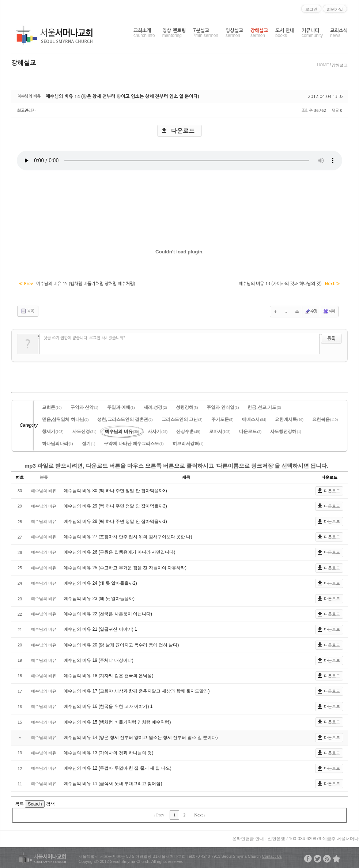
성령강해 (187, 406)
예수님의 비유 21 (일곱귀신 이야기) (99, 628)
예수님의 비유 (122, 430)
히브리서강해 (188, 442)
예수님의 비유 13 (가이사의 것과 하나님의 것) (108, 752)
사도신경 (84, 430)
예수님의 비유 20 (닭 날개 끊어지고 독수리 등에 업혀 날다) (121, 644)
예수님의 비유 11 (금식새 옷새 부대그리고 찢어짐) (113, 782)
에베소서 (254, 418)
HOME (323, 65)
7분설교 (206, 33)
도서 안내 (285, 33)
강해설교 (259, 33)
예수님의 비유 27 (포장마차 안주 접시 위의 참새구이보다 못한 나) (128, 536)
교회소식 (339, 33)
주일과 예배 (121, 406)
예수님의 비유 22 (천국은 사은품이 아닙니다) (108, 613)
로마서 (220, 430)
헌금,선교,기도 (264, 406)
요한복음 (325, 418)
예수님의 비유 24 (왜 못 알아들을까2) (100, 582)
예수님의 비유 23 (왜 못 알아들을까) (99, 597)
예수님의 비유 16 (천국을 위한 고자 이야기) (107, 705)
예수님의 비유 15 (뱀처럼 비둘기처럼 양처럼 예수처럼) (117, 721)
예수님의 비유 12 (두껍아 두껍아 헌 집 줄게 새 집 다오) (118, 767)
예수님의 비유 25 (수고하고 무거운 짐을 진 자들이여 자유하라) (125, 567)
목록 (27, 310)
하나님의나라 (58, 442)
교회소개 (144, 33)
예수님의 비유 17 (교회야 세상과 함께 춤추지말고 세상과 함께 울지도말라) (137, 690)
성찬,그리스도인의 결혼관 (125, 418)
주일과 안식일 (223, 406)
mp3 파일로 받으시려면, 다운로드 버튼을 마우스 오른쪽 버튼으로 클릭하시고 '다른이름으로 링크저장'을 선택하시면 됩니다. (176, 465)
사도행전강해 (286, 430)
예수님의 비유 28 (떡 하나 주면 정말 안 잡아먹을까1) (115, 520)
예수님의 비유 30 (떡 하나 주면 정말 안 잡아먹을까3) (115, 490)
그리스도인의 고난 (182, 418)
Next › (200, 814)
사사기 (158, 430)
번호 (20, 476)
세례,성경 (155, 406)
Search (35, 803)
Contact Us (272, 855)
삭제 (329, 310)
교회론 (52, 406)
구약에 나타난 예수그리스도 (134, 442)
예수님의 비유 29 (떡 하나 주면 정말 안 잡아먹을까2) (115, 505)
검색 (50, 803)
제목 (186, 476)
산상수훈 (188, 430)
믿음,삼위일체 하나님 (65, 418)
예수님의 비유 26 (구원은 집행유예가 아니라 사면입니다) (119, 551)
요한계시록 (289, 418)
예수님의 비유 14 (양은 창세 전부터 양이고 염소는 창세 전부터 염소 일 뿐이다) (117, 97)
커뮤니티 (312, 33)
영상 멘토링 (174, 33)
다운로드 (183, 131)
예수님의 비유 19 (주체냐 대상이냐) (99, 659)
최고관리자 (26, 111)
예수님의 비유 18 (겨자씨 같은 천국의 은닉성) (108, 675)
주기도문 (222, 418)
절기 (89, 442)
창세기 (53, 430)
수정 (311, 310)
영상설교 (234, 33)
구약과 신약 (84, 406)
